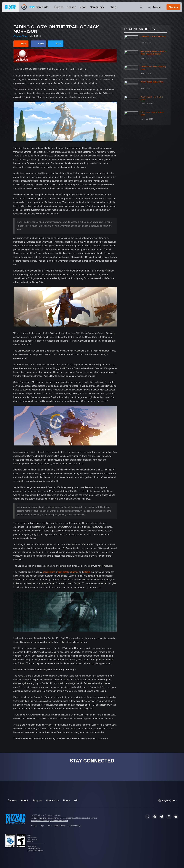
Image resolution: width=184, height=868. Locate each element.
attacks (87, 572)
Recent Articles (140, 29)
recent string (49, 572)
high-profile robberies (68, 572)
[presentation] (11, 7)
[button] (173, 7)
